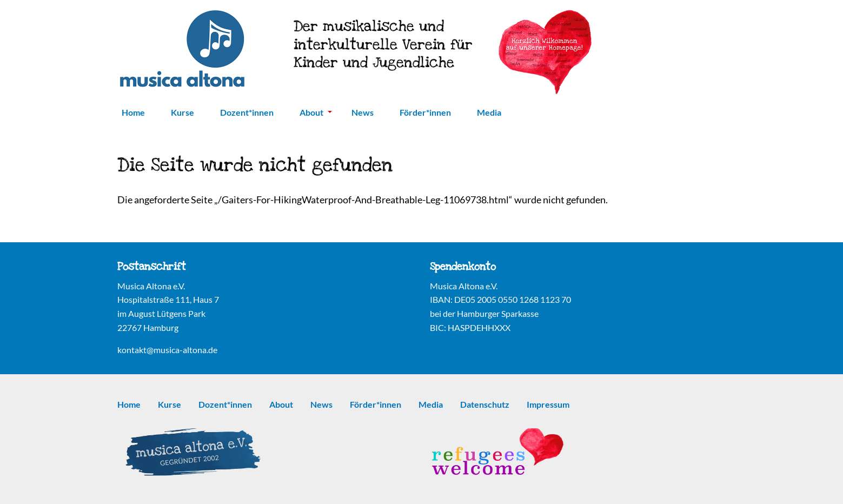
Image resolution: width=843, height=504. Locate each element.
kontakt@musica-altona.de (167, 350)
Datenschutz (485, 404)
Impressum (548, 404)
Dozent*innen (247, 112)
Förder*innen (425, 112)
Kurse (182, 112)
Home (133, 112)
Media (489, 112)
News (363, 112)
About (316, 112)
